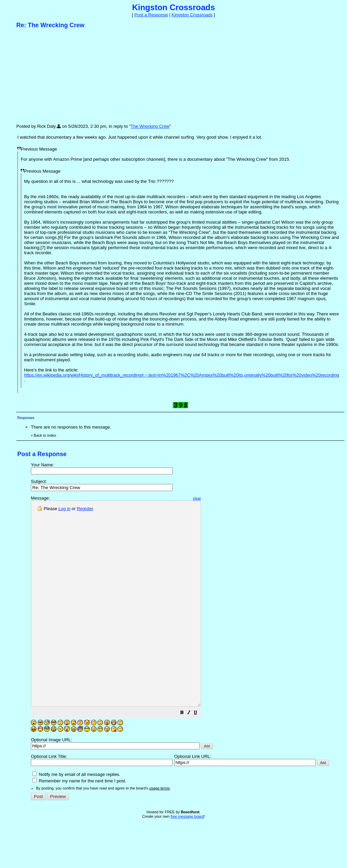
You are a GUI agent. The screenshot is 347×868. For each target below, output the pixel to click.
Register (85, 509)
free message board (187, 857)
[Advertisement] (67, 76)
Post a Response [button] (151, 15)
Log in (64, 509)
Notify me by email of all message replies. (76, 815)
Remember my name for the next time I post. (79, 822)
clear (217, 498)
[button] (202, 754)
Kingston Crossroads (192, 15)
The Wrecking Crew (150, 126)
